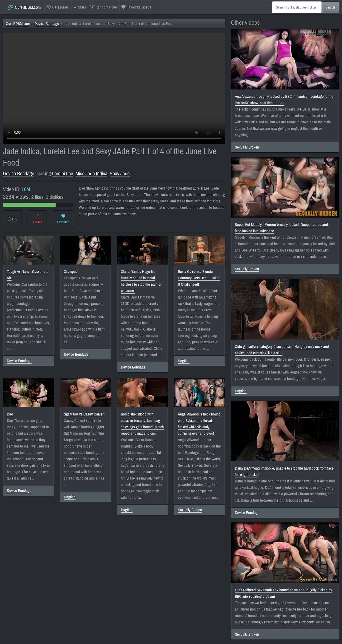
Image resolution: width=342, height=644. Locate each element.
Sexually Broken (190, 510)
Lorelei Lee (63, 174)
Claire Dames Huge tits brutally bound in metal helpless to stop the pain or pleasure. (141, 281)
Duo (10, 414)
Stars (79, 7)
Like (13, 219)
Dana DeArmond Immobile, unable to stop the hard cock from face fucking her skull (284, 471)
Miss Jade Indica (91, 174)
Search (330, 7)
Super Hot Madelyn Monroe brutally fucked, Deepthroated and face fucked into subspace (281, 228)
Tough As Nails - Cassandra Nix (28, 275)
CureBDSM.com (24, 7)
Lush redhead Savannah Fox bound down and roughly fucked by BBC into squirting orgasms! (283, 593)
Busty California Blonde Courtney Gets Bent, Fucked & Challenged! (199, 278)
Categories (58, 7)
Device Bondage (47, 24)
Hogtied (184, 361)
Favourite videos (136, 7)
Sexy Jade (120, 174)
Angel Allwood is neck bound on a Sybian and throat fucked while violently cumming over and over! (199, 424)
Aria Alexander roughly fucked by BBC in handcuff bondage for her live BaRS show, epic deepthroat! (285, 100)
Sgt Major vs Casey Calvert (84, 414)
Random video (104, 7)
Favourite (63, 219)
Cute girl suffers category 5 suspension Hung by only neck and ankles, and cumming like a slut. (282, 350)
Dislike (38, 219)
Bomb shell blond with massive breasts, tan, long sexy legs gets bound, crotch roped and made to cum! (142, 424)
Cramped (71, 272)
